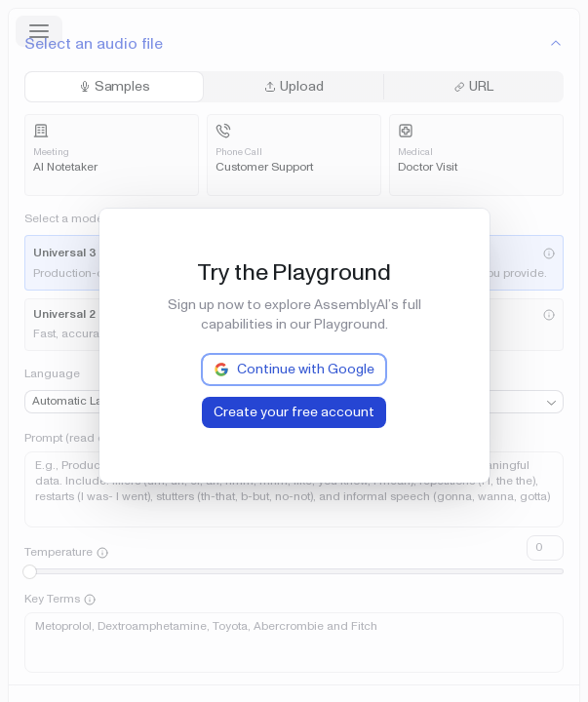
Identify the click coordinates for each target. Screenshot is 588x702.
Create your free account (294, 412)
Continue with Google (294, 369)
